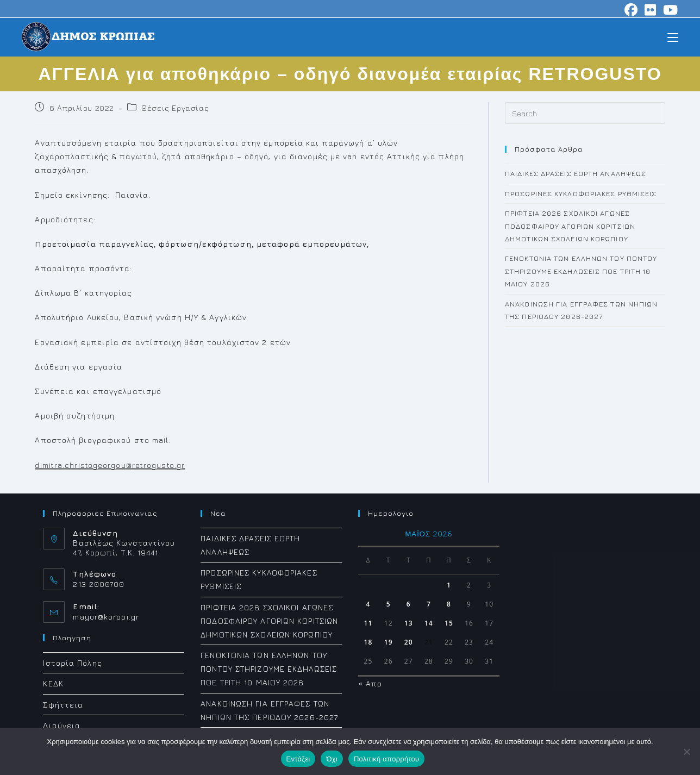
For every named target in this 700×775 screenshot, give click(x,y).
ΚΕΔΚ (53, 683)
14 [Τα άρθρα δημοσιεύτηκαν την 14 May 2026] (429, 623)
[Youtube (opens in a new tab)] (669, 10)
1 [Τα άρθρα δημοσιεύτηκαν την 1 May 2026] (449, 585)
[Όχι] (686, 752)
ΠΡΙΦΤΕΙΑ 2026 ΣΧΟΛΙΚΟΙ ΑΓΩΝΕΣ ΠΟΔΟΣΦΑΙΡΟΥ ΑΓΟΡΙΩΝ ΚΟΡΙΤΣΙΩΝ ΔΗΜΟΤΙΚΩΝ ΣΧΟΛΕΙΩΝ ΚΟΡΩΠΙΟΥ (570, 226)
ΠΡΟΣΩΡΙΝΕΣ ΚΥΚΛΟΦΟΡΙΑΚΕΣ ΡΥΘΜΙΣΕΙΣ (581, 193)
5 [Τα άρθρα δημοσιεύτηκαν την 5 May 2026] (389, 604)
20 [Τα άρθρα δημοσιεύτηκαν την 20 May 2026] (409, 642)
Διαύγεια (62, 725)
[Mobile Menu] (673, 37)
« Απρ (370, 683)
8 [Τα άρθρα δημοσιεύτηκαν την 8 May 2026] (449, 604)
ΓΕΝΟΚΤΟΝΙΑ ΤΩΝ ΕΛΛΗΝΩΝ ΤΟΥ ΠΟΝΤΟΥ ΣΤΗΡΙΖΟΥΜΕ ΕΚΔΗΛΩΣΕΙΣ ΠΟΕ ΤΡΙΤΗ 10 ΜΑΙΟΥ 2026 (581, 271)
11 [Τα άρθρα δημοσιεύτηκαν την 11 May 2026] (368, 623)
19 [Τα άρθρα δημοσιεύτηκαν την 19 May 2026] (389, 642)
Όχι (332, 759)
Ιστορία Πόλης (72, 663)
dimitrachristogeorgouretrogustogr (110, 465)
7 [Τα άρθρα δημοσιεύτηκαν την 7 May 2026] (429, 604)
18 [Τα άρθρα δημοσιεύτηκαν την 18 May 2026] (368, 642)
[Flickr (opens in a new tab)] (651, 10)
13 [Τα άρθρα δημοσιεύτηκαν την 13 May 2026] (409, 623)
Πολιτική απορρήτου (386, 759)
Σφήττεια (63, 705)
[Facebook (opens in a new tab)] (631, 10)
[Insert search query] (585, 113)
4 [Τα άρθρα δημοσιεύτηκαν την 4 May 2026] (368, 604)
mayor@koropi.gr (106, 617)
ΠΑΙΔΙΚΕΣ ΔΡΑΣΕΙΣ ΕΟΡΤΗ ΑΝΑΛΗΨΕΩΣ (576, 173)
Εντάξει (298, 759)
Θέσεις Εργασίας (175, 108)
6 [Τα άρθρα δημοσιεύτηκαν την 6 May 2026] (409, 604)
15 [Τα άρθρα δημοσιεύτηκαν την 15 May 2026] (449, 623)
